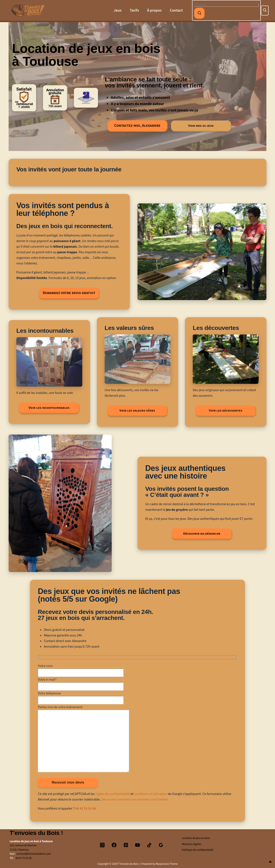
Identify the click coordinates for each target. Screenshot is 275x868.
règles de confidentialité (113, 794)
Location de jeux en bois (196, 838)
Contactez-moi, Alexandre (137, 126)
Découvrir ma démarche (202, 534)
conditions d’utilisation (151, 794)
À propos (154, 10)
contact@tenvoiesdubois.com (34, 854)
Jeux (118, 10)
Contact (176, 10)
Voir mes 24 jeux (201, 126)
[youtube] (137, 845)
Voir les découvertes (226, 410)
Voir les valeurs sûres (137, 410)
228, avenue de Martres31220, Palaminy (23, 848)
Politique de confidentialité (198, 850)
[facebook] (114, 845)
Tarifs (134, 10)
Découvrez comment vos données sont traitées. (135, 799)
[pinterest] (126, 845)
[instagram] (102, 845)
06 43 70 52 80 (86, 809)
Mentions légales (192, 844)
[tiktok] (149, 845)
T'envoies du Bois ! (36, 833)
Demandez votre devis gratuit (69, 293)
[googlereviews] (161, 845)
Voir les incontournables (49, 408)
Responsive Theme (167, 864)
